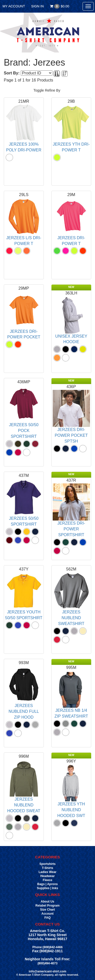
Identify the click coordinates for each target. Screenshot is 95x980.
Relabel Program (48, 906)
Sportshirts (47, 864)
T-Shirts (48, 868)
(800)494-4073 (48, 963)
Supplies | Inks (47, 888)
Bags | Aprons (48, 884)
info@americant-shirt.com (47, 971)
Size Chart (48, 910)
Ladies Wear (47, 872)
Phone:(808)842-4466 (48, 947)
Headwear (48, 876)
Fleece (48, 880)
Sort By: (12, 73)
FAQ (48, 918)
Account (48, 914)
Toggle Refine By (47, 90)
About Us (48, 902)
